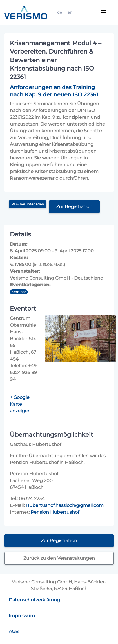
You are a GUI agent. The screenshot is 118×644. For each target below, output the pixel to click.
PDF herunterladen (28, 204)
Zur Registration (74, 207)
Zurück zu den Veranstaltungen (59, 558)
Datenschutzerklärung (34, 600)
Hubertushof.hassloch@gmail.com (65, 505)
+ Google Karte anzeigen (20, 404)
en (70, 12)
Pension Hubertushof (55, 512)
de (60, 12)
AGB (14, 631)
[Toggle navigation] (103, 12)
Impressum (22, 616)
